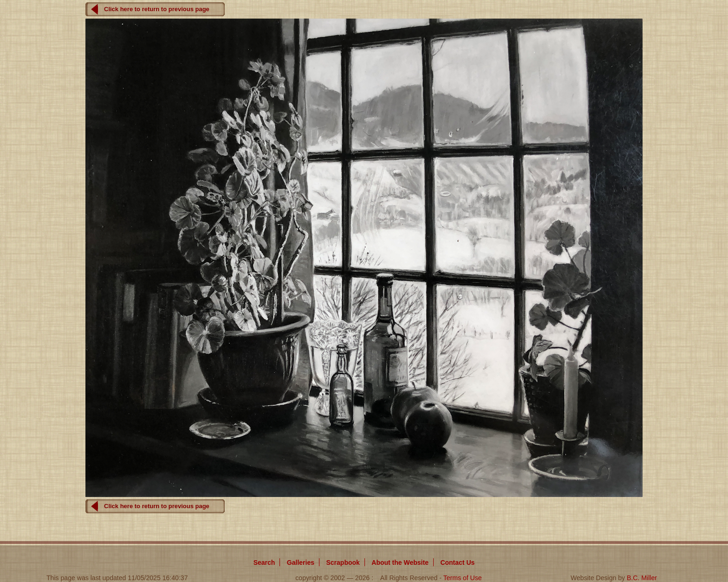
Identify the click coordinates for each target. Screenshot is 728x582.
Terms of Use (463, 578)
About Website (400, 562)
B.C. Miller (642, 578)
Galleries (301, 562)
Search (264, 562)
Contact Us (457, 562)
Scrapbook (343, 562)
